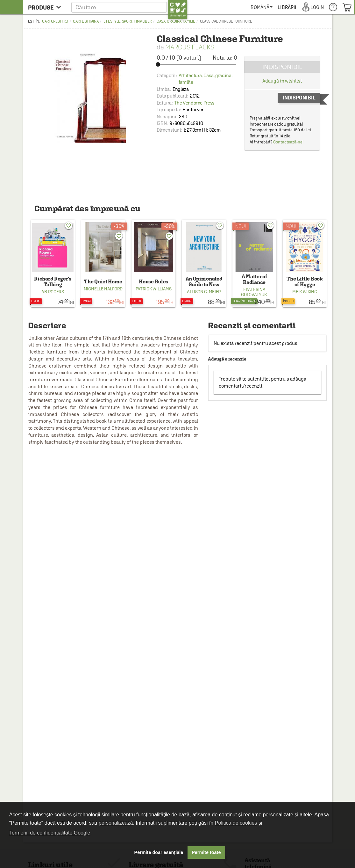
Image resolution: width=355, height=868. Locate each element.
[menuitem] (262, 7)
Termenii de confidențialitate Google (50, 833)
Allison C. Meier (204, 292)
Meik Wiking (305, 292)
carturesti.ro (55, 21)
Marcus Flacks (190, 47)
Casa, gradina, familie (176, 21)
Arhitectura (190, 75)
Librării (287, 7)
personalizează (116, 823)
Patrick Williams (154, 289)
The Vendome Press (194, 103)
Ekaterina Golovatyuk (254, 292)
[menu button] (46, 7)
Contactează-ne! (288, 142)
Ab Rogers (53, 292)
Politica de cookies (236, 823)
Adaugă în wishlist (282, 81)
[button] (129, 7)
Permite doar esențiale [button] (159, 852)
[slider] (197, 64)
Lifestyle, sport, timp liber (128, 21)
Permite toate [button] (206, 852)
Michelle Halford (103, 289)
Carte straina (86, 21)
